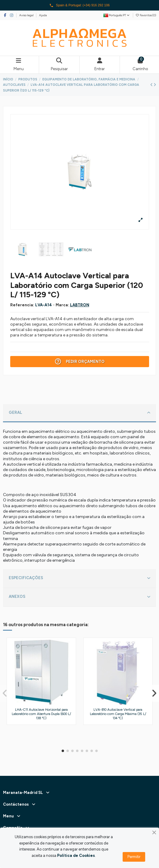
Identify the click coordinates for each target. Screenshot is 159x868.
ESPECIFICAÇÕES (79, 578)
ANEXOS (79, 597)
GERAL (79, 413)
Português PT (117, 15)
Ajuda (43, 15)
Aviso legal (27, 15)
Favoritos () (146, 15)
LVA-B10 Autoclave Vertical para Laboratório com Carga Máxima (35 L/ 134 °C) (118, 714)
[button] (63, 751)
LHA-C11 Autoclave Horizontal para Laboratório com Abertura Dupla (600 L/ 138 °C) (41, 714)
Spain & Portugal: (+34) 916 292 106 (79, 5)
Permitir (134, 857)
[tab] (80, 414)
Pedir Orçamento (79, 361)
